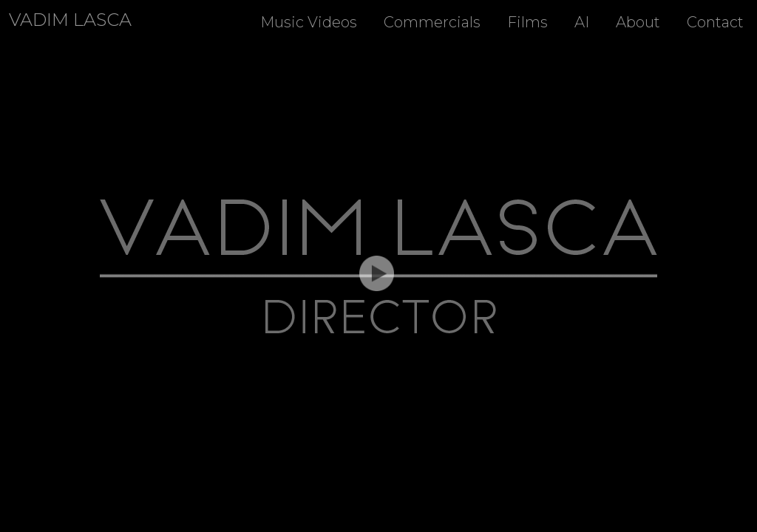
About (638, 22)
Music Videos (309, 22)
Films (527, 22)
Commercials (432, 22)
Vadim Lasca (70, 20)
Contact (715, 22)
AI (582, 22)
